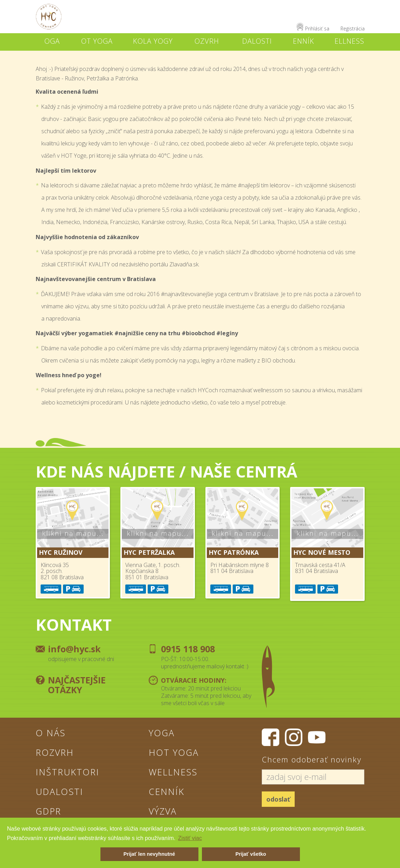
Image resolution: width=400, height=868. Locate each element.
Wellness (173, 772)
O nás (51, 733)
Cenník (167, 791)
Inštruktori (68, 772)
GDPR (48, 811)
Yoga (162, 733)
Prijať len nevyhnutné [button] (149, 854)
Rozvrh (55, 752)
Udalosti (59, 791)
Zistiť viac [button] (190, 838)
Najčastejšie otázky (77, 685)
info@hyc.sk (74, 649)
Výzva (163, 811)
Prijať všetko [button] (251, 854)
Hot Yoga (174, 752)
